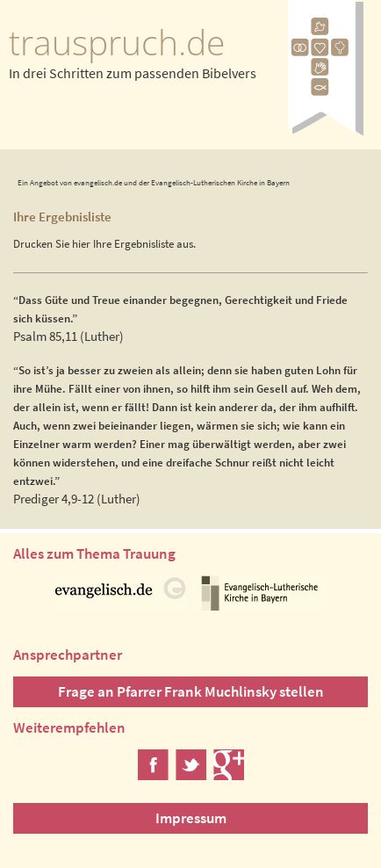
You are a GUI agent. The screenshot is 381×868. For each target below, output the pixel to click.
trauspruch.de (117, 42)
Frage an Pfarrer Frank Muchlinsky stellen (191, 691)
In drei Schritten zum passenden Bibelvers (133, 73)
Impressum (191, 818)
